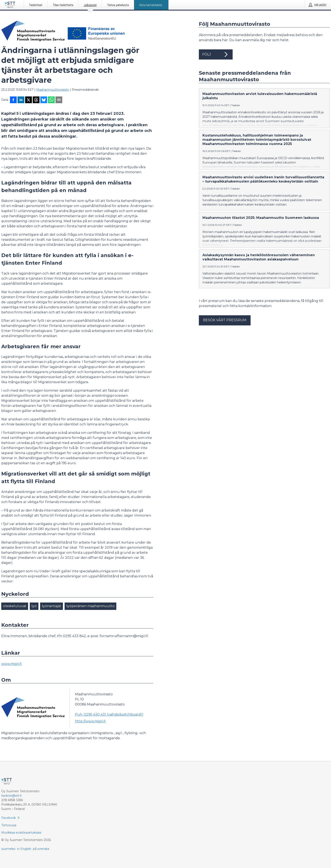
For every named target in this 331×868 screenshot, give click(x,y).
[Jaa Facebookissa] (13, 100)
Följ (216, 54)
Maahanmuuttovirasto (53, 90)
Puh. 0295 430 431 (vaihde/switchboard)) (109, 714)
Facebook (9, 818)
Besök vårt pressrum (225, 320)
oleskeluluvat (15, 606)
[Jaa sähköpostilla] (59, 100)
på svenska (41, 849)
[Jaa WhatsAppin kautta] (51, 100)
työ (34, 606)
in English (24, 849)
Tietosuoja (9, 825)
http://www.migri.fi (90, 721)
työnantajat (52, 606)
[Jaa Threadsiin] (36, 100)
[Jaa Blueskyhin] (44, 100)
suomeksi (8, 849)
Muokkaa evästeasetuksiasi (21, 833)
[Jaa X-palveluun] (28, 100)
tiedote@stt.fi (12, 796)
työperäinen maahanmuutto (90, 606)
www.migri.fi (12, 664)
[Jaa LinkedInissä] (21, 100)
